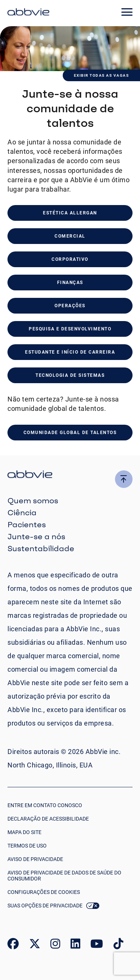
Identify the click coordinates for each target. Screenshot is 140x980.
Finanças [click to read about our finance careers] (70, 283)
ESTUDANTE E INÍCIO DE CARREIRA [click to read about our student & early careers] (70, 352)
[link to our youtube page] (97, 945)
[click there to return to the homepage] (70, 475)
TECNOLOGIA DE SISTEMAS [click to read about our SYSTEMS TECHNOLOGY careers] (70, 375)
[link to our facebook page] (13, 945)
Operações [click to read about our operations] (70, 306)
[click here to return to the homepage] (28, 13)
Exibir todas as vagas (102, 75)
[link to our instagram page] (55, 945)
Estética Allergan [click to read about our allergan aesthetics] (70, 213)
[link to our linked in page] (75, 945)
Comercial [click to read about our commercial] (70, 236)
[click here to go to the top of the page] (124, 479)
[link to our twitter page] (35, 945)
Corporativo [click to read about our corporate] (70, 259)
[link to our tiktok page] (118, 945)
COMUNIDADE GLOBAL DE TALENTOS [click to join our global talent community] (70, 433)
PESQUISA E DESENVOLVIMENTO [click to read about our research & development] (70, 329)
